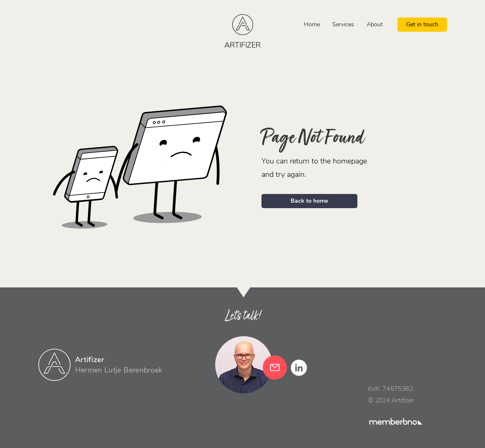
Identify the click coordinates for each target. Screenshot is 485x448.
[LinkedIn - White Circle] (299, 368)
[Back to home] (309, 201)
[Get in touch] (422, 25)
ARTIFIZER (242, 45)
